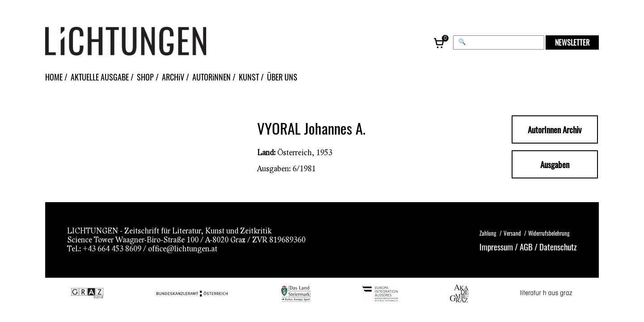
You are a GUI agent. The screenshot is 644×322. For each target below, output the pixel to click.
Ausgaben (555, 164)
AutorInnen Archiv (555, 129)
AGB (526, 246)
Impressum (496, 246)
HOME (54, 77)
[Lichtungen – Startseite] (146, 42)
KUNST (249, 77)
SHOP (145, 77)
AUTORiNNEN (212, 77)
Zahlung (488, 233)
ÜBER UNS (282, 77)
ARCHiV (173, 77)
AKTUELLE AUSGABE (100, 77)
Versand (512, 233)
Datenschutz (558, 246)
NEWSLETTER (572, 42)
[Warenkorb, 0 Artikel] (440, 42)
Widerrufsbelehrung (549, 233)
